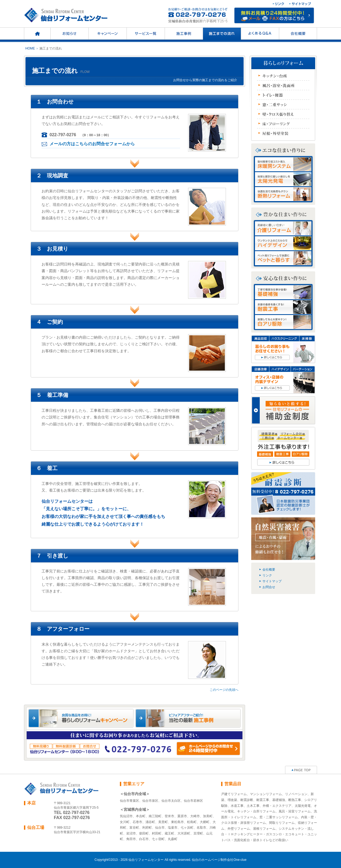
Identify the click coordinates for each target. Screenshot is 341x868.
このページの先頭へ (224, 690)
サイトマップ (272, 581)
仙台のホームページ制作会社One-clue (219, 860)
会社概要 (269, 570)
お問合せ (269, 587)
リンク (267, 575)
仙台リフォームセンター (146, 860)
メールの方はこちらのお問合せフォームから (92, 144)
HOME (30, 48)
